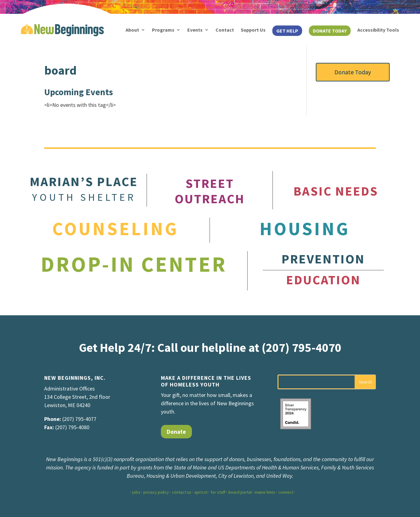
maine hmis (265, 492)
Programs (163, 30)
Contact (225, 30)
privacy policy (156, 492)
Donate (176, 432)
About (132, 30)
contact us (182, 492)
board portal (240, 492)
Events (195, 30)
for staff (218, 492)
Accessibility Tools (378, 30)
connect (286, 492)
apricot (201, 492)
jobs (136, 492)
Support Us (253, 30)
